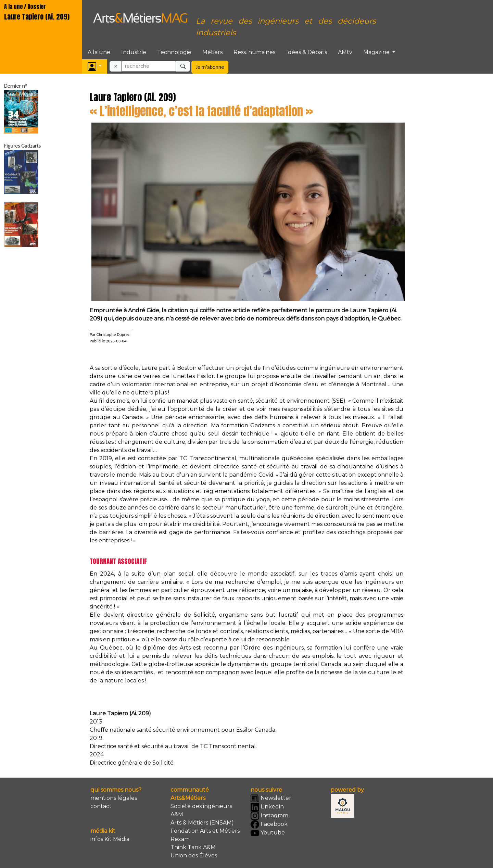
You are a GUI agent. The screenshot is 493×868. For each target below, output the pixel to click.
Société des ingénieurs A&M (201, 810)
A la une (99, 52)
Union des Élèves (194, 856)
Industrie (134, 52)
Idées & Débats (307, 52)
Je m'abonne (210, 67)
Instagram (269, 816)
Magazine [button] (377, 52)
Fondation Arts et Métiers (205, 831)
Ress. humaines (254, 52)
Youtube (268, 833)
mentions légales (114, 798)
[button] (95, 66)
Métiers (212, 52)
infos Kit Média (110, 839)
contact (101, 806)
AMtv (345, 52)
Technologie (174, 52)
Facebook (269, 824)
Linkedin (267, 807)
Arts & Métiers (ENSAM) (202, 823)
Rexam (180, 839)
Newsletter (271, 798)
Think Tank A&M (193, 847)
